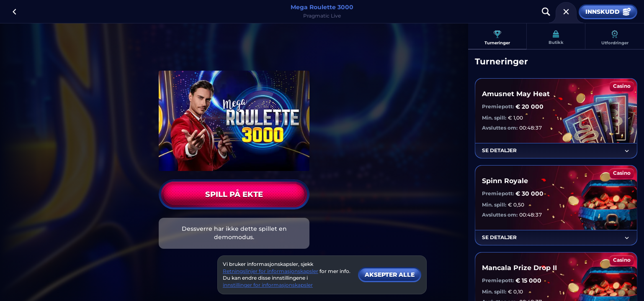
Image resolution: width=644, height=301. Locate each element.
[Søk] (546, 12)
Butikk (556, 38)
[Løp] (566, 12)
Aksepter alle (390, 275)
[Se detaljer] (627, 151)
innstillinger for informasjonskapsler (268, 285)
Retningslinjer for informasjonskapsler (270, 271)
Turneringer (497, 38)
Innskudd (608, 12)
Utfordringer (615, 38)
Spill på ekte (234, 194)
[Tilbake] (14, 12)
